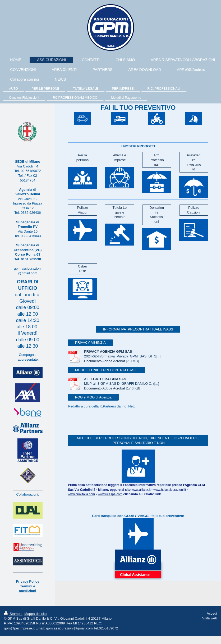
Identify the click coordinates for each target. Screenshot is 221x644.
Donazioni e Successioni (157, 215)
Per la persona (83, 158)
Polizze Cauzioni (194, 210)
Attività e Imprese (119, 158)
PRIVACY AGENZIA (90, 343)
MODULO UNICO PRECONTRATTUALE (106, 370)
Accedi (212, 613)
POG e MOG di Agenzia (93, 397)
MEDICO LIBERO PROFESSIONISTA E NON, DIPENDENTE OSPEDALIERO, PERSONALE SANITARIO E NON (138, 440)
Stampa (13, 614)
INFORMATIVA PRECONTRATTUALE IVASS (138, 329)
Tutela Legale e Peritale (120, 212)
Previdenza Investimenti (194, 162)
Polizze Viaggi (82, 210)
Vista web (210, 618)
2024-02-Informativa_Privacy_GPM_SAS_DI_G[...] (123, 356)
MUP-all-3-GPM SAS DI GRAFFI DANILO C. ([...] (122, 384)
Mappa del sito (36, 614)
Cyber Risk (83, 269)
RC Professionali (157, 160)
